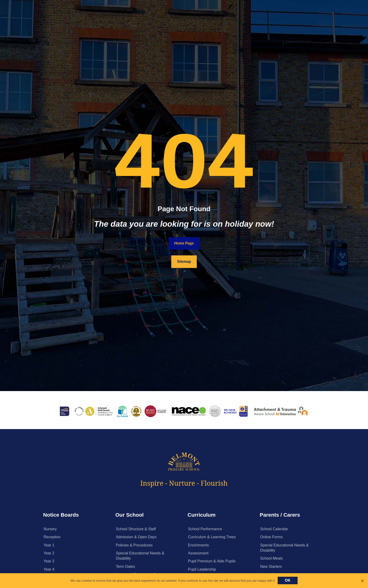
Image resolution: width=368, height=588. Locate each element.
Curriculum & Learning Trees (212, 537)
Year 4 (49, 569)
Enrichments (198, 545)
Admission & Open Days (136, 537)
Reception (52, 537)
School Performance (205, 529)
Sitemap (184, 262)
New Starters (271, 567)
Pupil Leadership (202, 569)
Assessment (198, 553)
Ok (288, 580)
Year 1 (49, 545)
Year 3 (49, 561)
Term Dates (125, 567)
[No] (362, 581)
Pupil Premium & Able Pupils (212, 561)
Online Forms (272, 537)
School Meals (272, 558)
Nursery (50, 529)
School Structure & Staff (136, 529)
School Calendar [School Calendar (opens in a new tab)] (274, 529)
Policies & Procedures (134, 545)
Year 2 (49, 553)
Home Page (184, 243)
